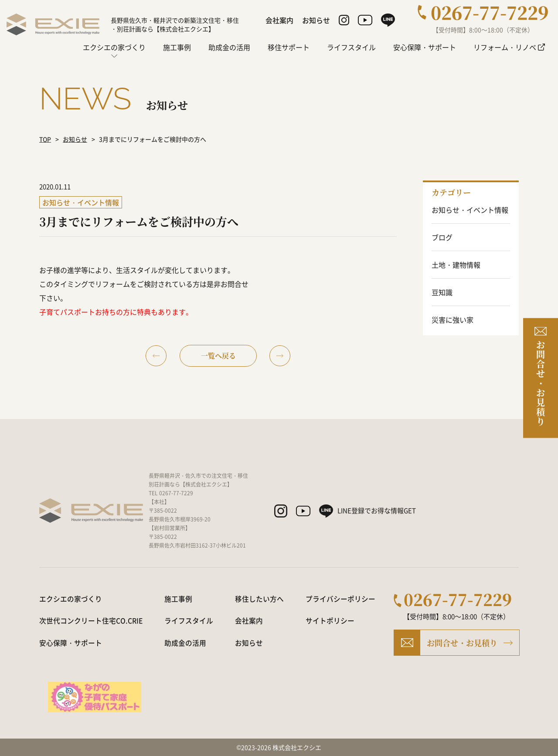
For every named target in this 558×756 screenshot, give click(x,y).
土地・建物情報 (456, 265)
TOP (46, 139)
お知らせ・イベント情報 (470, 210)
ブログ (442, 237)
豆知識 (442, 292)
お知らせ (76, 139)
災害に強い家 (453, 320)
